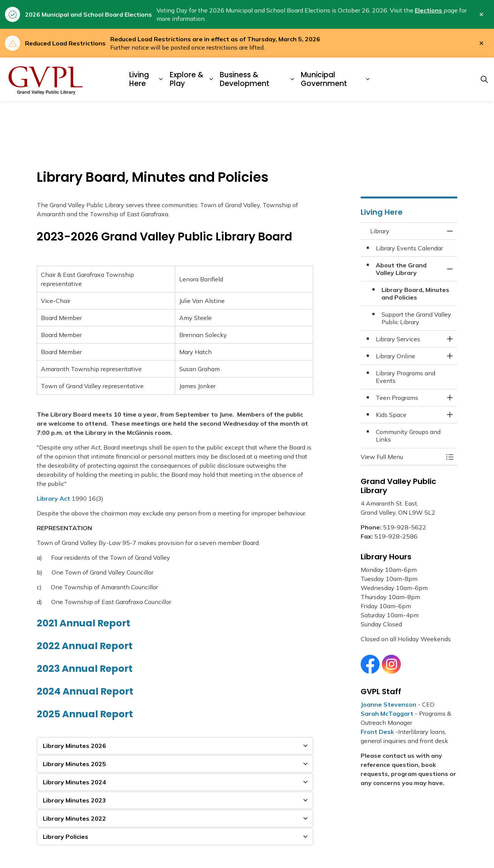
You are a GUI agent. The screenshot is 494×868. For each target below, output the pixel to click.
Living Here (139, 79)
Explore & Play (187, 79)
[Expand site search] (484, 80)
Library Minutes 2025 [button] (74, 764)
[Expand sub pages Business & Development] (292, 79)
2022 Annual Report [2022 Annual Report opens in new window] (85, 646)
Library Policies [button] (66, 837)
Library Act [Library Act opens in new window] (53, 498)
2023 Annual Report (85, 669)
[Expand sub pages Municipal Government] (367, 79)
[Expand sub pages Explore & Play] (211, 79)
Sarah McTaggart (387, 713)
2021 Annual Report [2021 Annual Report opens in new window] (84, 623)
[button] (401, 457)
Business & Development (245, 79)
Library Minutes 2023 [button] (74, 800)
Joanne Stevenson (388, 704)
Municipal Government (324, 79)
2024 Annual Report (85, 691)
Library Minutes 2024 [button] (74, 782)
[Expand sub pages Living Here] (161, 79)
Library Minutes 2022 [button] (74, 818)
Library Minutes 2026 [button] (74, 746)
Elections (429, 10)
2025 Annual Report (85, 714)
